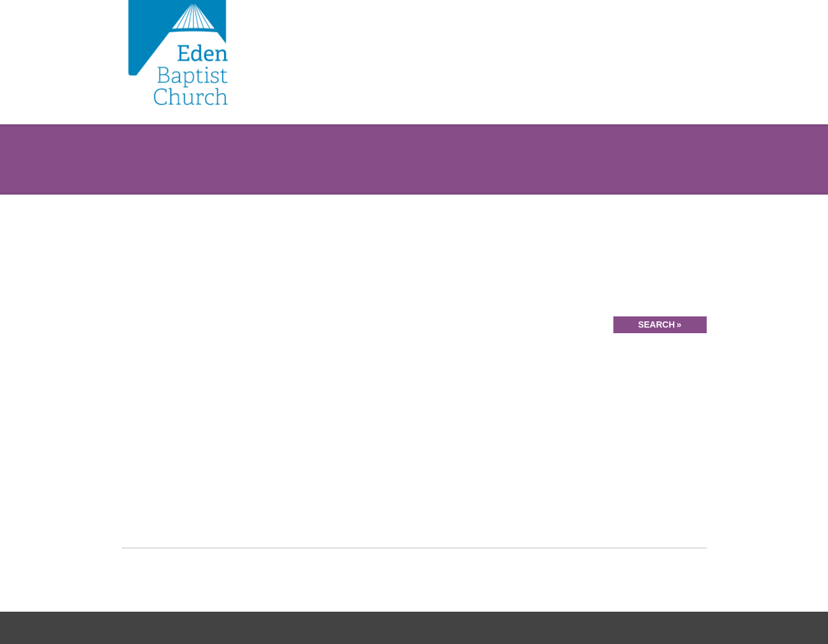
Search (657, 324)
